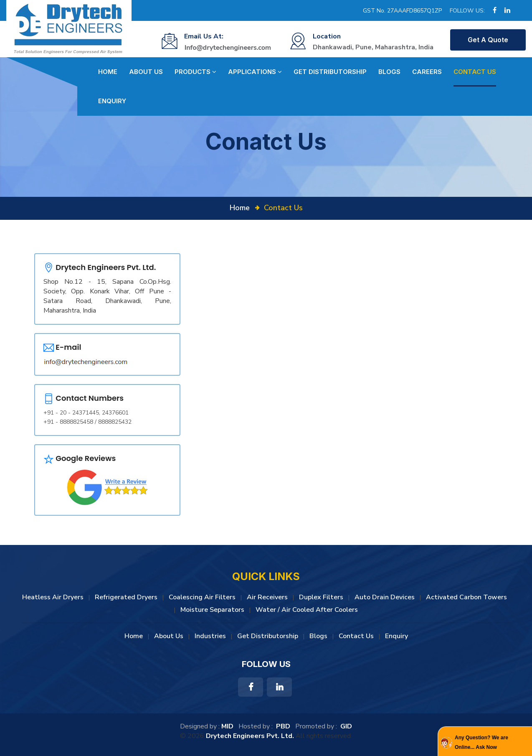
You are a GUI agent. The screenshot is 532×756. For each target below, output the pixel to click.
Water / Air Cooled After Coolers (307, 610)
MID (227, 726)
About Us (146, 72)
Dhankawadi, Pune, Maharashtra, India (373, 47)
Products (195, 72)
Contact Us (475, 72)
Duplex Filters (321, 597)
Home (108, 72)
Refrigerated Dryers (126, 597)
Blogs (389, 72)
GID (345, 726)
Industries (210, 636)
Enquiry (112, 101)
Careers (427, 72)
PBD (283, 726)
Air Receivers (267, 597)
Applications (255, 72)
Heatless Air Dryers (53, 597)
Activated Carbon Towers (466, 597)
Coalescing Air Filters (202, 597)
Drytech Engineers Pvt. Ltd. (250, 736)
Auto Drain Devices (385, 597)
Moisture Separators (212, 610)
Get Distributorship (330, 72)
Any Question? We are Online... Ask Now (481, 742)
